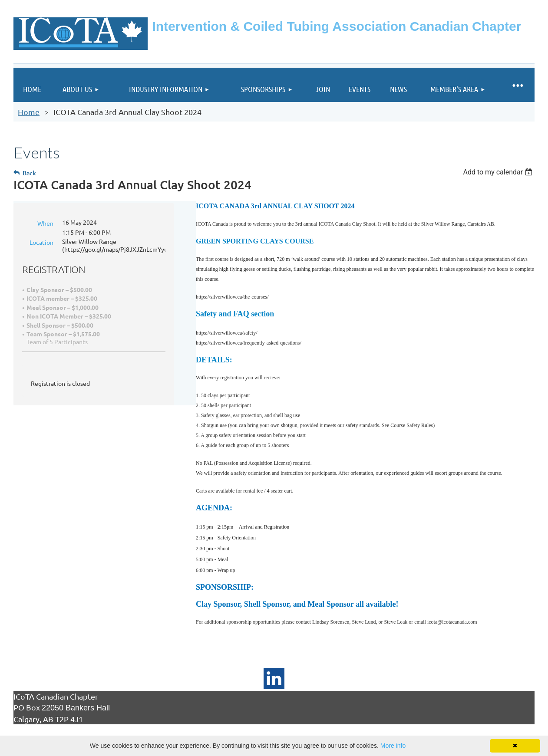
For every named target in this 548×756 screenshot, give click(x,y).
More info (393, 746)
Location (41, 242)
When (45, 223)
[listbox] (499, 172)
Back (29, 173)
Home (29, 112)
